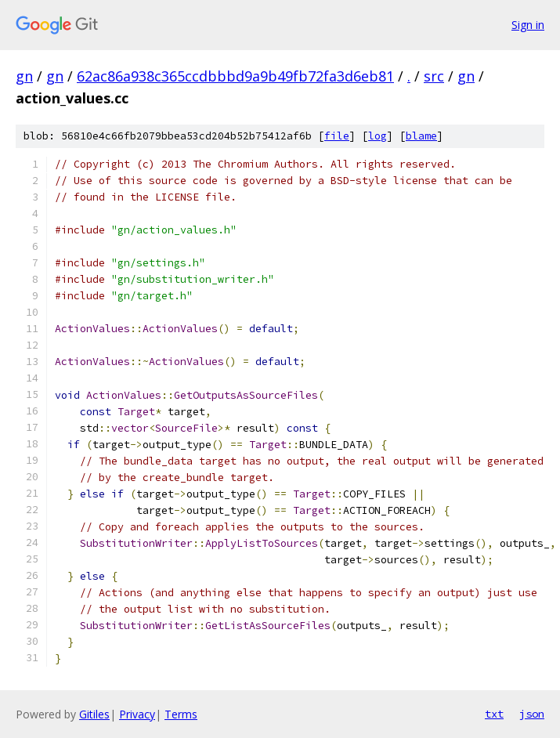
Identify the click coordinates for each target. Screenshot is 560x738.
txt (494, 714)
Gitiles (94, 714)
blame (421, 136)
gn (24, 76)
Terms (181, 714)
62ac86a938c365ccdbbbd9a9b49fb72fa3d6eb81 (235, 76)
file (337, 136)
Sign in (528, 25)
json (532, 714)
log (378, 136)
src (434, 76)
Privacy (137, 714)
